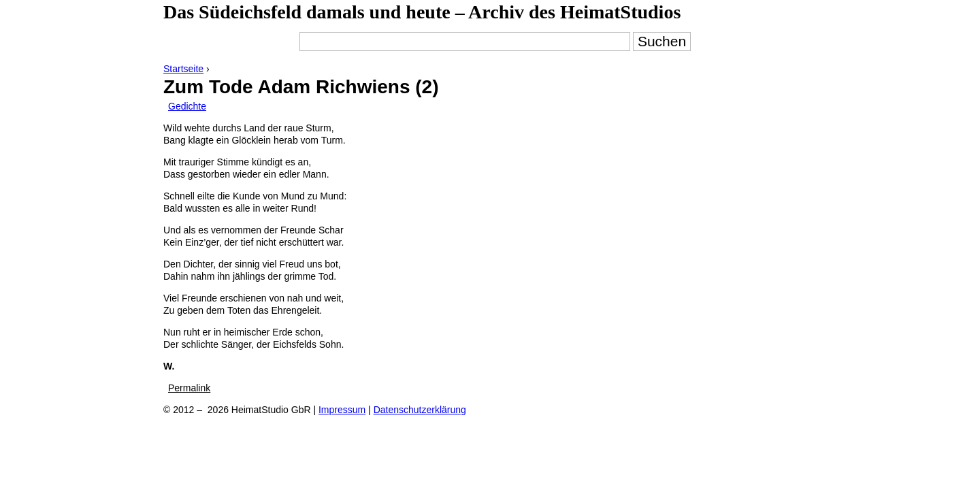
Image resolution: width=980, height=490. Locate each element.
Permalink (189, 388)
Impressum (342, 410)
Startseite (183, 69)
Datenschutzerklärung (420, 410)
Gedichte (187, 106)
